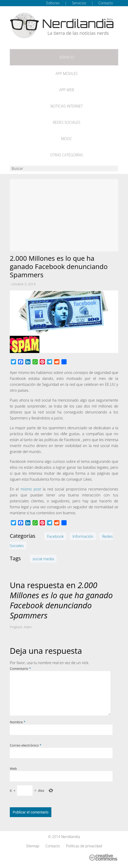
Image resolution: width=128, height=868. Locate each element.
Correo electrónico (26, 745)
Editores (53, 3)
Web (13, 769)
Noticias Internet (67, 106)
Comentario (20, 669)
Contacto (106, 3)
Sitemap (33, 846)
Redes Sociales (67, 122)
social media (43, 559)
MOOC (67, 139)
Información (83, 536)
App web (66, 90)
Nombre (18, 722)
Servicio (67, 57)
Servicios (79, 3)
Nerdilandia (71, 837)
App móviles (66, 74)
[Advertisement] (64, 215)
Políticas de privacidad (84, 846)
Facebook (55, 536)
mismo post (31, 489)
